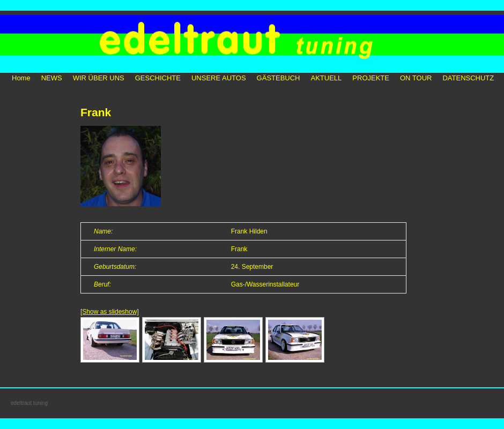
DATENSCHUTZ (468, 78)
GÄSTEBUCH (279, 78)
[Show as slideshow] (110, 312)
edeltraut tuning (29, 403)
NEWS (52, 78)
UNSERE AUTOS (219, 78)
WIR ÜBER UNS (99, 78)
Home (21, 78)
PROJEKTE (371, 78)
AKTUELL (327, 78)
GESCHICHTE (158, 78)
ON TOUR (416, 78)
